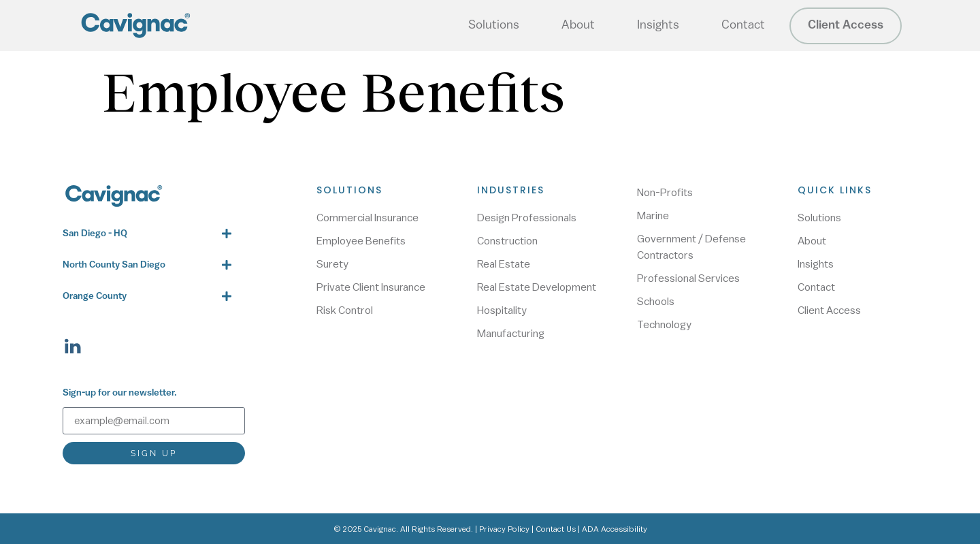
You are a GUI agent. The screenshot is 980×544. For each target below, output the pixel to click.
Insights (658, 26)
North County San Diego (114, 265)
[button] (147, 234)
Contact (743, 26)
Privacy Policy (504, 529)
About (578, 26)
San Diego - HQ (95, 234)
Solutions (494, 26)
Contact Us (556, 529)
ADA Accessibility (615, 529)
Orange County (95, 297)
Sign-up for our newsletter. (120, 393)
